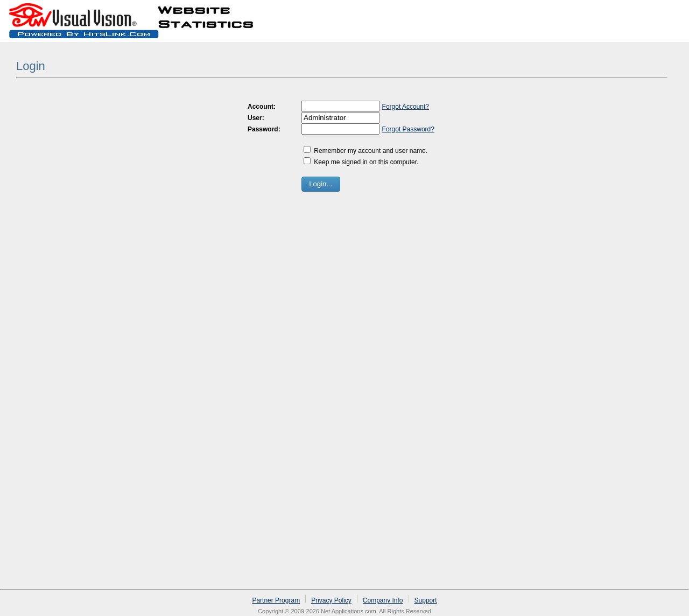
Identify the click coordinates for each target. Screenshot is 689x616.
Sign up (634, 13)
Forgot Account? (406, 107)
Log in (669, 13)
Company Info (383, 600)
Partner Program (276, 600)
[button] (321, 184)
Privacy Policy (331, 600)
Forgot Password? (408, 129)
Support (426, 600)
